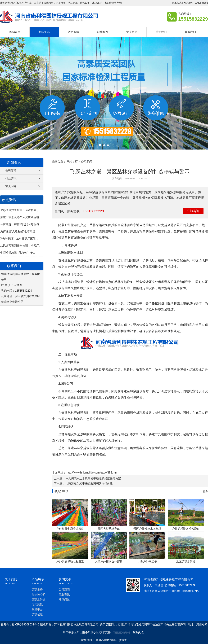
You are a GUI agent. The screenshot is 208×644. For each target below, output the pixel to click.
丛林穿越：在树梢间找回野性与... (21, 224)
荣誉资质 (132, 32)
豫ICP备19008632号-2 (26, 625)
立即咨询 (193, 211)
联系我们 (190, 32)
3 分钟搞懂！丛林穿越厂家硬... (19, 238)
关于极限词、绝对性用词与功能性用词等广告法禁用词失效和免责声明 (143, 625)
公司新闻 (23, 171)
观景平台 (37, 609)
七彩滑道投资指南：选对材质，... (21, 210)
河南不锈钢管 (119, 640)
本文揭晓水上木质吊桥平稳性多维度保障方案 (93, 478)
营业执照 (138, 632)
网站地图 (188, 3)
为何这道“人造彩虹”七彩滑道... (19, 231)
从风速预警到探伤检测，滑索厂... (21, 246)
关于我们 (161, 32)
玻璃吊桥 (37, 590)
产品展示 (73, 32)
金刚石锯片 (103, 640)
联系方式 (177, 3)
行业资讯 (23, 178)
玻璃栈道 (37, 614)
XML (198, 3)
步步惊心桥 (39, 595)
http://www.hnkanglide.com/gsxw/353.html (92, 473)
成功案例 (103, 32)
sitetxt (205, 3)
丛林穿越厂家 (183, 231)
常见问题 (23, 186)
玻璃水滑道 (39, 600)
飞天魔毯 (37, 604)
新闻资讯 (44, 32)
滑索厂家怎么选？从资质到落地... (21, 217)
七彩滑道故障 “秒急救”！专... (18, 253)
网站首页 (15, 32)
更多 (205, 491)
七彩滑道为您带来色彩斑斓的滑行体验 (89, 483)
